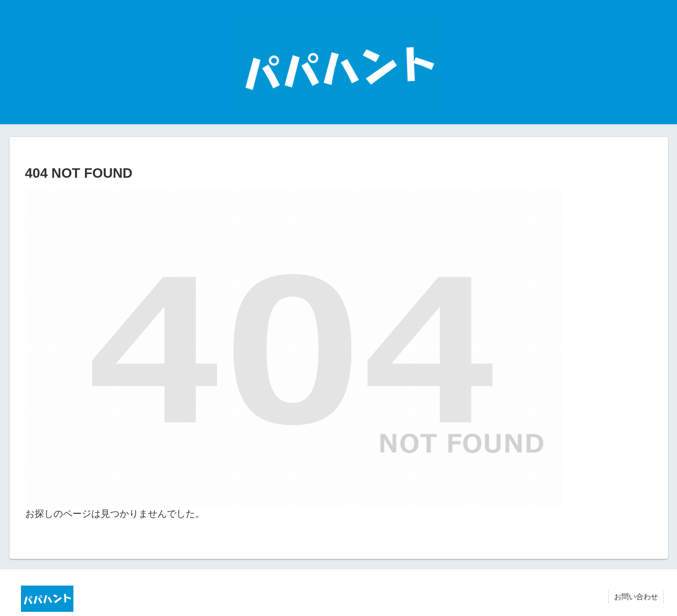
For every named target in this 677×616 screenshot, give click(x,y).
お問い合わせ (636, 597)
